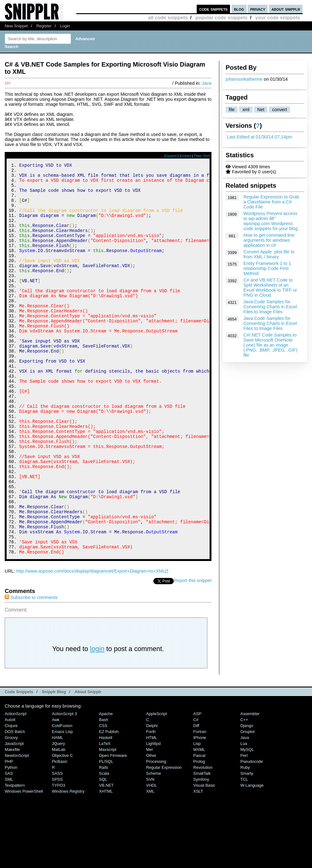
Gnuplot (247, 805)
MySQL (247, 823)
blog (239, 9)
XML (150, 865)
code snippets (213, 9)
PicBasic (60, 835)
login (97, 722)
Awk (56, 793)
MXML (199, 823)
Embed (185, 156)
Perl (244, 829)
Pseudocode (252, 835)
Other (151, 829)
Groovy (11, 811)
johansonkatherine (244, 79)
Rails (104, 841)
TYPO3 (58, 859)
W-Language (252, 859)
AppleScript (156, 787)
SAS (9, 847)
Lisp (197, 817)
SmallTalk (202, 847)
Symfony (201, 853)
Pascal (199, 829)
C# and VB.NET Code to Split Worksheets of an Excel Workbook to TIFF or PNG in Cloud (270, 288)
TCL (244, 853)
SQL (103, 853)
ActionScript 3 (64, 787)
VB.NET (106, 859)
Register (44, 26)
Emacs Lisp (62, 805)
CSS (103, 799)
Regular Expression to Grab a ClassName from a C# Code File (271, 202)
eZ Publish (109, 805)
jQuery (58, 817)
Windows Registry (68, 865)
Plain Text (202, 156)
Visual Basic (204, 859)
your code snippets (278, 17)
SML (9, 853)
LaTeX (105, 817)
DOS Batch (15, 805)
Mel (149, 823)
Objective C (62, 829)
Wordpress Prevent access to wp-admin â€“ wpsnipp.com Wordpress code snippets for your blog (271, 221)
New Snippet (16, 26)
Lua (244, 817)
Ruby (245, 841)
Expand (170, 156)
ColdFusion (62, 799)
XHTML (106, 865)
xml (246, 110)
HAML (57, 811)
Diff (196, 799)
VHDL (152, 859)
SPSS (57, 853)
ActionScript (16, 787)
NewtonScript (17, 829)
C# (196, 793)
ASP (197, 787)
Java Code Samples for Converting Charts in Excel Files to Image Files (270, 307)
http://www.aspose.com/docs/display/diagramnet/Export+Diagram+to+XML (91, 644)
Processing (156, 835)
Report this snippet (193, 654)
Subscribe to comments (31, 671)
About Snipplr (88, 765)
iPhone (200, 811)
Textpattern (15, 859)
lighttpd (153, 817)
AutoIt (10, 793)
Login (65, 26)
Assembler (250, 787)
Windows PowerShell (24, 865)
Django (247, 799)
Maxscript (108, 823)
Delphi (152, 799)
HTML (152, 811)
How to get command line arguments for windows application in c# (269, 240)
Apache (106, 787)
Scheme (154, 847)
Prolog (199, 835)
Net (261, 110)
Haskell (106, 811)
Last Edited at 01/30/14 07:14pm (260, 137)
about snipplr (286, 9)
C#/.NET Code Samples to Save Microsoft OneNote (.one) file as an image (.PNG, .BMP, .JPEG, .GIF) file (271, 345)
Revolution (203, 841)
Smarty (247, 847)
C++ (244, 793)
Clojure (11, 799)
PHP (9, 835)
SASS (57, 847)
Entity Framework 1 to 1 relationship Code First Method (267, 268)
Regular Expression (164, 841)
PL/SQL (106, 835)
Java (207, 83)
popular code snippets (222, 17)
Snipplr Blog (54, 765)
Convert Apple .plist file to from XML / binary (269, 254)
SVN (150, 853)
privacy (258, 9)
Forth (151, 805)
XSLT (198, 865)
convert (279, 110)
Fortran (200, 805)
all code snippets (168, 17)
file (232, 110)
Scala (104, 847)
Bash (104, 793)
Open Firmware (113, 829)
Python (11, 841)
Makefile (12, 823)
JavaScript (14, 817)
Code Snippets (19, 765)
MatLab (59, 823)
